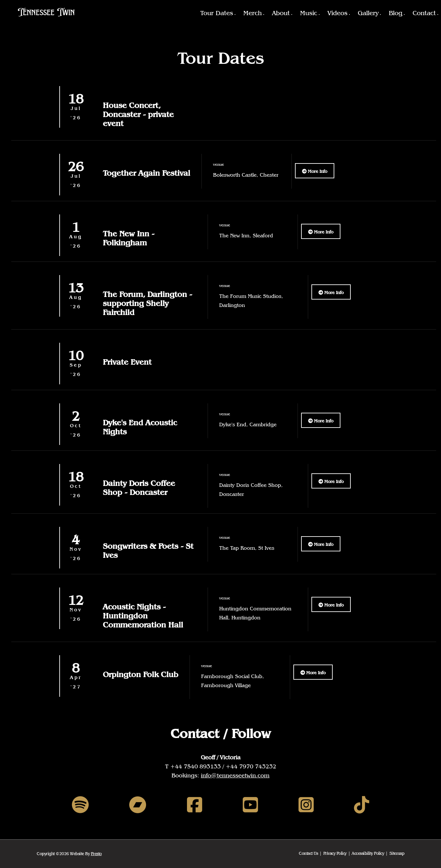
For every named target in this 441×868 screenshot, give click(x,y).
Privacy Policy (335, 853)
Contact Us (308, 853)
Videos (338, 13)
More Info (315, 171)
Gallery (368, 13)
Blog (396, 13)
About (281, 13)
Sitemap (397, 853)
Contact (424, 13)
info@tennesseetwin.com (235, 775)
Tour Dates (217, 13)
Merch (253, 13)
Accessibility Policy (368, 853)
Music (309, 13)
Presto (96, 854)
